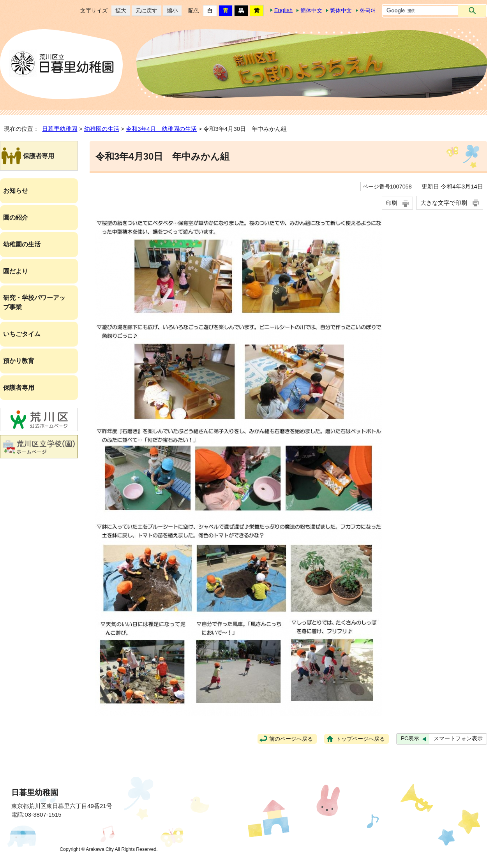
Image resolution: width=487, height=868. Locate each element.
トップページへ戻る (360, 739)
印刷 (392, 203)
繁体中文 (341, 11)
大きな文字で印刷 (444, 203)
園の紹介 (16, 217)
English (283, 10)
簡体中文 (311, 11)
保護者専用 (19, 388)
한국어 (368, 11)
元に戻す (145, 11)
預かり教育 (19, 361)
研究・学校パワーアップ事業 (34, 302)
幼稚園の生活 (102, 129)
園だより (16, 271)
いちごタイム (22, 334)
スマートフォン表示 (458, 739)
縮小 (170, 11)
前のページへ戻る (291, 739)
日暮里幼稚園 (60, 129)
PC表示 (410, 739)
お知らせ (16, 191)
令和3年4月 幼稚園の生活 (161, 129)
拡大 (119, 11)
